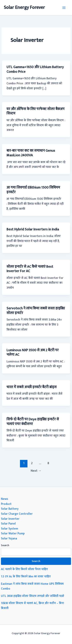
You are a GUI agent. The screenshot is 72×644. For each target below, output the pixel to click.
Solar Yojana (9, 538)
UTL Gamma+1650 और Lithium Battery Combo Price (35, 69)
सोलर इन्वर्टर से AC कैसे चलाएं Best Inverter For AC (30, 269)
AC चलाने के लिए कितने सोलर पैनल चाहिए (24, 569)
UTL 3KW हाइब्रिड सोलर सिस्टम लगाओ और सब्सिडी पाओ (33, 596)
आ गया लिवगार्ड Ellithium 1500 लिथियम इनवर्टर (33, 190)
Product (6, 504)
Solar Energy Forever (24, 8)
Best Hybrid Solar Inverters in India (33, 229)
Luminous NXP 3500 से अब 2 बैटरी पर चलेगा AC (33, 352)
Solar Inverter (10, 519)
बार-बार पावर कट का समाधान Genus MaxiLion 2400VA (31, 153)
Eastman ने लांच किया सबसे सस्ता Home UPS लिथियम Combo (32, 586)
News (5, 499)
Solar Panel (8, 524)
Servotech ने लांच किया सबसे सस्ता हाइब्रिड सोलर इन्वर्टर (36, 311)
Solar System (10, 529)
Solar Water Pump (13, 533)
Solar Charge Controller (17, 514)
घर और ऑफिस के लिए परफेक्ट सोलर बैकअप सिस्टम (36, 111)
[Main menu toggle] (64, 8)
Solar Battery (10, 509)
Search (5, 545)
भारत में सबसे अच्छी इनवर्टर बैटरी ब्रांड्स (32, 387)
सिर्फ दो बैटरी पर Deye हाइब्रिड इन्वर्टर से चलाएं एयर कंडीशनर (33, 422)
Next (36, 471)
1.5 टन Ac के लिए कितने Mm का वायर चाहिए (26, 576)
